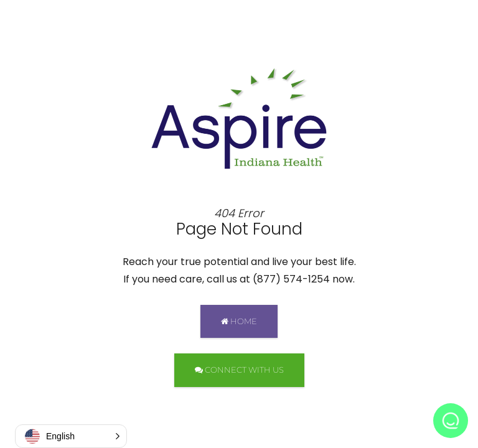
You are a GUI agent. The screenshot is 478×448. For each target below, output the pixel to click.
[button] (71, 436)
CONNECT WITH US (239, 370)
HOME (239, 321)
